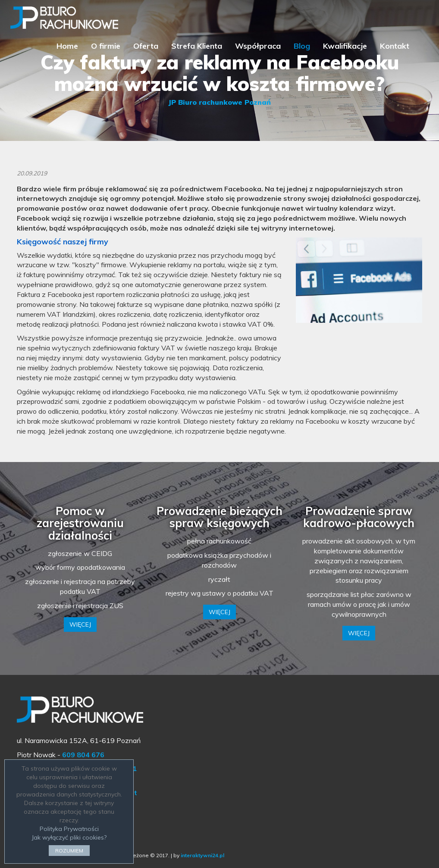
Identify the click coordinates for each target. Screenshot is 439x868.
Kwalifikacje (345, 46)
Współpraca (258, 46)
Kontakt (395, 46)
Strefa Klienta (197, 46)
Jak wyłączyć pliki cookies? (69, 837)
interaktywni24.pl (202, 855)
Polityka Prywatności (69, 829)
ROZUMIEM (69, 851)
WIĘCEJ (80, 624)
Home (67, 46)
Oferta (146, 46)
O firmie (106, 46)
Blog (302, 46)
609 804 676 (83, 755)
